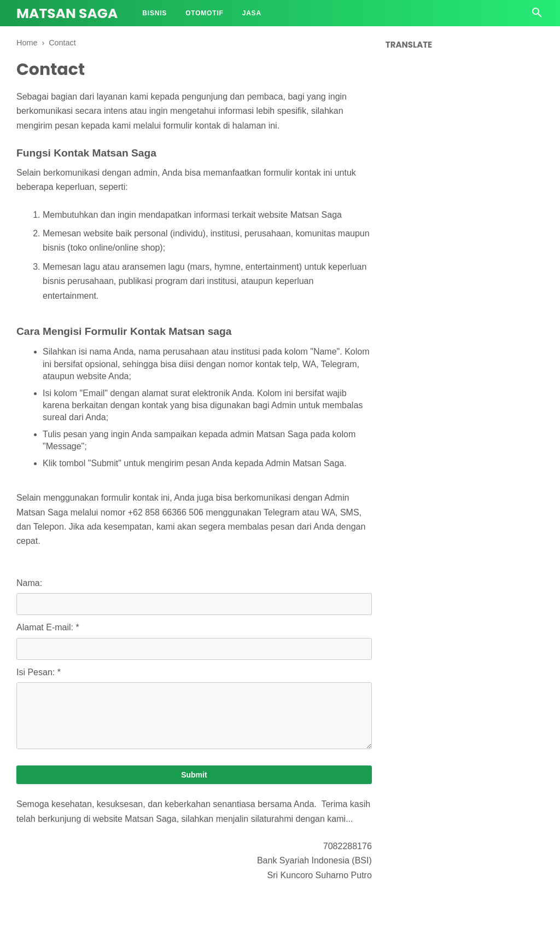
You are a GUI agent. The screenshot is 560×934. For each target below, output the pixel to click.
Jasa (252, 13)
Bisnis (154, 13)
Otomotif (205, 13)
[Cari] (537, 16)
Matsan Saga (67, 13)
